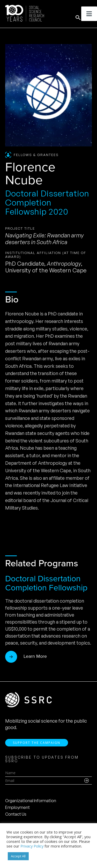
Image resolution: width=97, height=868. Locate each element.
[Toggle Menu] (89, 14)
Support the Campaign (37, 743)
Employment (17, 807)
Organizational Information (31, 801)
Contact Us (16, 814)
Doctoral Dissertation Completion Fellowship (46, 583)
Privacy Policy (32, 846)
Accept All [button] (18, 856)
